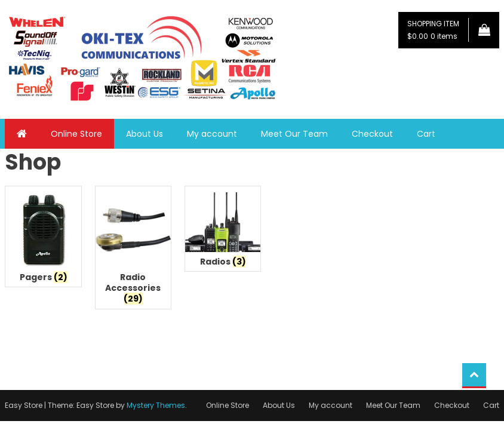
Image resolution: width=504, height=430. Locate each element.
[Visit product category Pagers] (43, 239)
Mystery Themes (156, 405)
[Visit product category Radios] (223, 232)
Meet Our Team (294, 134)
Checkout (372, 134)
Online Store (76, 134)
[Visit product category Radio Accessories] (133, 251)
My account (212, 134)
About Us (145, 134)
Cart (426, 134)
